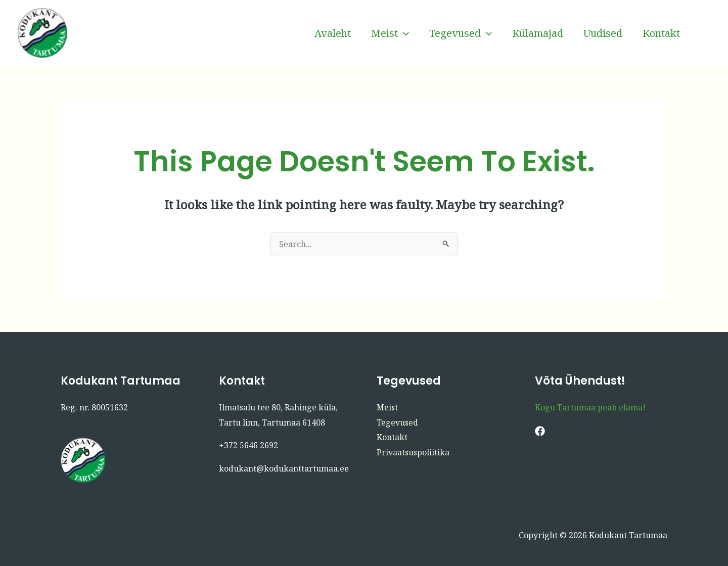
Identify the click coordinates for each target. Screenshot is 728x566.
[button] (403, 33)
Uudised (603, 33)
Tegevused (461, 33)
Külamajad (538, 33)
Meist (390, 33)
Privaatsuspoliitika (413, 452)
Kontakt (661, 33)
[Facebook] (705, 33)
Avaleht (333, 33)
